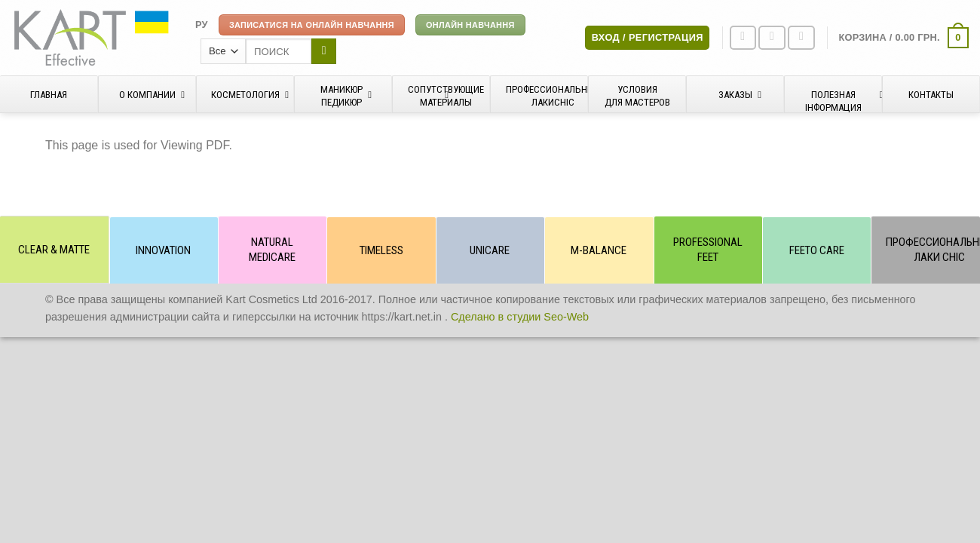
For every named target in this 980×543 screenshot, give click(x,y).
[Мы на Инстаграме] (772, 38)
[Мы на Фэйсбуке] (743, 38)
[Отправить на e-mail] (801, 38)
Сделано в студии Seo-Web (520, 317)
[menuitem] (202, 25)
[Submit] (324, 51)
